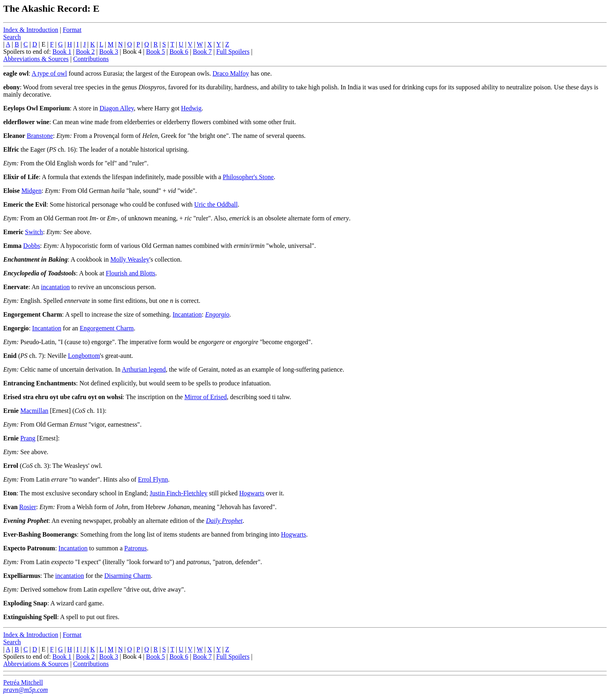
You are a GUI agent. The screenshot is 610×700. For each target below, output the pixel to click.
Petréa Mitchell (23, 682)
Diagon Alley (117, 108)
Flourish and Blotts (131, 273)
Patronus (135, 548)
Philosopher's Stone (248, 177)
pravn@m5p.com (25, 690)
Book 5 (155, 52)
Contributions (91, 59)
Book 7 (202, 52)
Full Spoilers (233, 52)
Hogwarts (252, 493)
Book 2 (85, 52)
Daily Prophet (224, 521)
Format (72, 30)
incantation (55, 287)
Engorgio (217, 314)
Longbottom (84, 356)
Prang (28, 438)
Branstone (40, 136)
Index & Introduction (31, 30)
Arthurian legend (144, 369)
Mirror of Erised (206, 397)
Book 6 (179, 52)
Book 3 (109, 52)
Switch (34, 232)
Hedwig (191, 108)
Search (12, 37)
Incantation (187, 314)
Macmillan (34, 411)
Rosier (28, 507)
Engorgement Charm (107, 328)
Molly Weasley (130, 259)
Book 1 (62, 52)
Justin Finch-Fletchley (178, 493)
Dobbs (32, 246)
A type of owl (49, 73)
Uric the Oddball (216, 204)
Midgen (32, 191)
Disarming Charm (128, 576)
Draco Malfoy (231, 73)
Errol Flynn (153, 479)
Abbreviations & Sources (36, 59)
